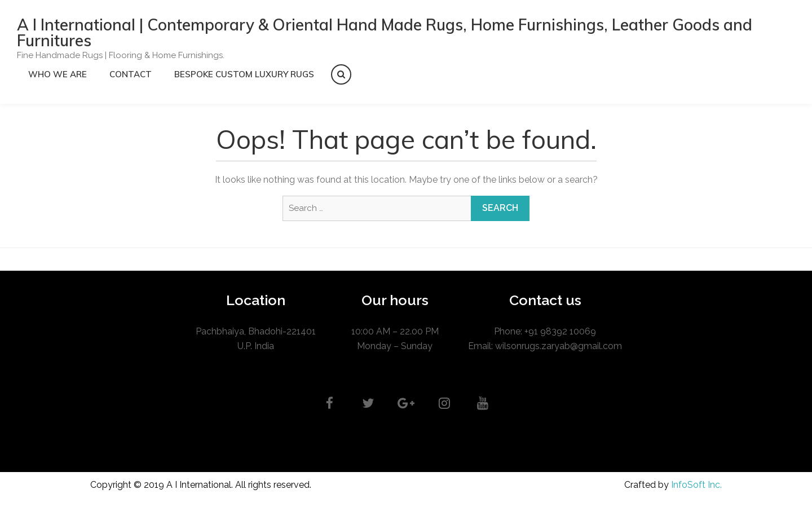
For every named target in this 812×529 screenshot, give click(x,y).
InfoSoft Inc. (696, 485)
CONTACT (131, 74)
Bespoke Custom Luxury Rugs (244, 74)
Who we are (58, 74)
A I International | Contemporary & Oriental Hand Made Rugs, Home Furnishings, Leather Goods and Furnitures (385, 32)
